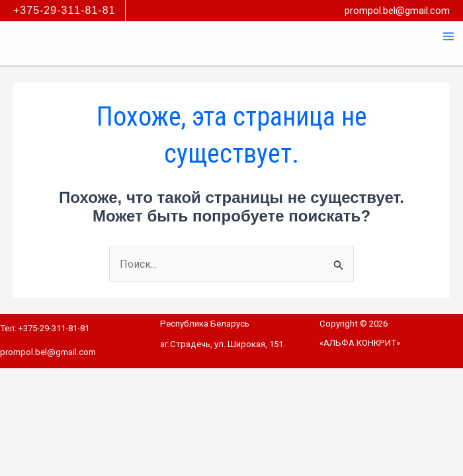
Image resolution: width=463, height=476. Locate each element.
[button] (69, 11)
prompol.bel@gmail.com (397, 11)
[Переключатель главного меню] (448, 36)
